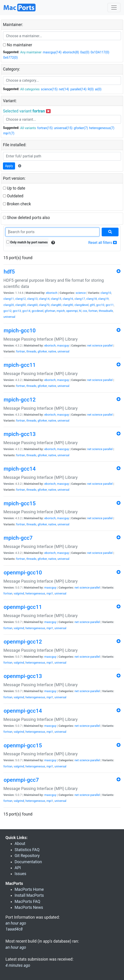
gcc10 (100, 305)
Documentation (28, 862)
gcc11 (110, 305)
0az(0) (85, 52)
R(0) (91, 89)
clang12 (21, 299)
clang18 (92, 299)
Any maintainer (31, 52)
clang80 (56, 305)
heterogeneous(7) (102, 128)
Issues (20, 874)
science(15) (49, 89)
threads (31, 351)
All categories (30, 89)
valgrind (19, 593)
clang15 (56, 299)
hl (80, 311)
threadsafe (106, 311)
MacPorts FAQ (27, 902)
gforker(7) (81, 128)
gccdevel (37, 311)
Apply (9, 166)
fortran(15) (45, 128)
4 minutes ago (18, 965)
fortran (93, 311)
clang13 (32, 299)
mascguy (63, 345)
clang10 (106, 293)
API (18, 868)
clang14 (44, 299)
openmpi (72, 311)
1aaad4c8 (14, 929)
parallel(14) (79, 89)
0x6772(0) (10, 57)
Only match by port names (27, 242)
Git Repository (27, 856)
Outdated (13, 196)
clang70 (44, 305)
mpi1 (50, 593)
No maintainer (18, 45)
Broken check (17, 204)
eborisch (52, 293)
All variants (28, 128)
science (81, 293)
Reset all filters (102, 243)
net (89, 345)
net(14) (64, 89)
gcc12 (8, 311)
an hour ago (16, 947)
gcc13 (17, 311)
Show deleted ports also (26, 218)
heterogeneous (35, 593)
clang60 (32, 305)
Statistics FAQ (27, 850)
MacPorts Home (29, 889)
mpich (61, 311)
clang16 (68, 299)
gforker (42, 351)
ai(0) (98, 89)
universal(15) (63, 128)
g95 (92, 305)
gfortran (50, 311)
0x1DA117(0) (100, 52)
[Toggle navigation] (114, 8)
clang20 (9, 305)
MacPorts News (29, 907)
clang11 (9, 299)
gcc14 (26, 311)
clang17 (80, 299)
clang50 (21, 305)
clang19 (103, 299)
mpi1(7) (9, 133)
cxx (85, 311)
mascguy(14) (52, 52)
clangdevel (82, 305)
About (20, 844)
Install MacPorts (29, 895)
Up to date (14, 188)
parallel (108, 345)
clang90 (68, 305)
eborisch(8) (71, 52)
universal (9, 317)
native (52, 351)
